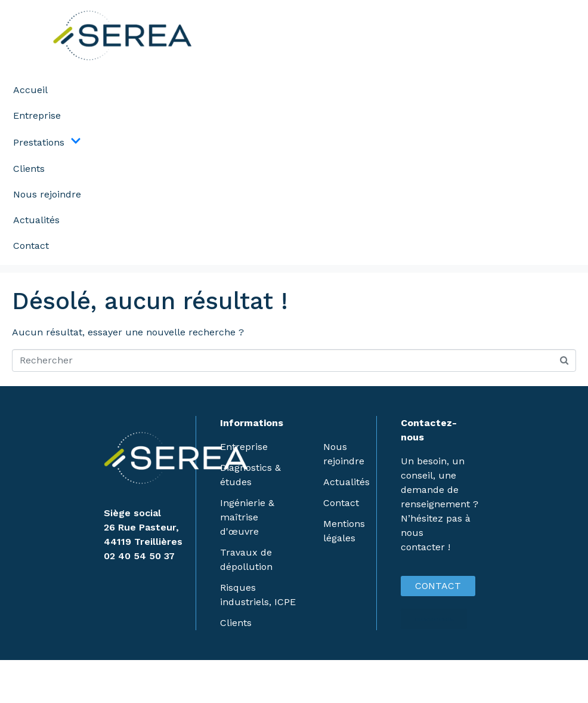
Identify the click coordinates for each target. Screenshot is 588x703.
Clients (29, 169)
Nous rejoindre (47, 194)
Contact (31, 246)
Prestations (47, 142)
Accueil (30, 90)
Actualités (36, 220)
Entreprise (37, 115)
